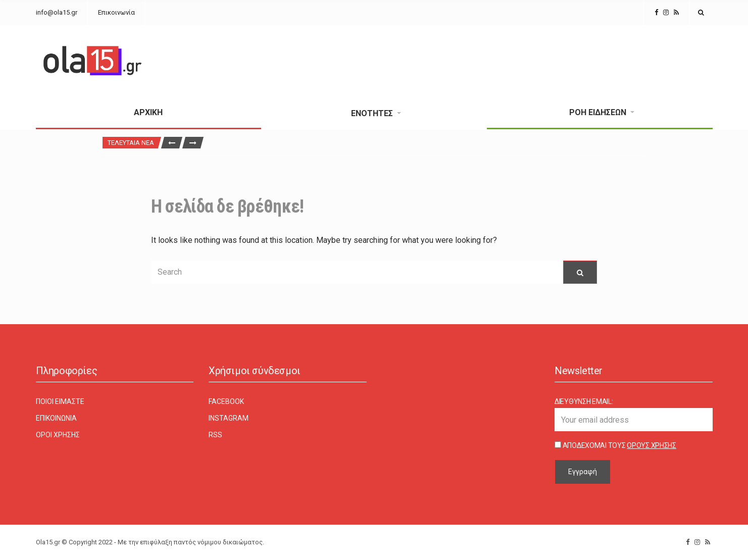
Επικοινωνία (116, 12)
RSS (215, 435)
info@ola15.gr (57, 12)
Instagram (229, 418)
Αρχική (148, 112)
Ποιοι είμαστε (60, 401)
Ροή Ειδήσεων (598, 112)
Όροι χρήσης (58, 435)
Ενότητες (372, 113)
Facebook (226, 401)
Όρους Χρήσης (652, 445)
